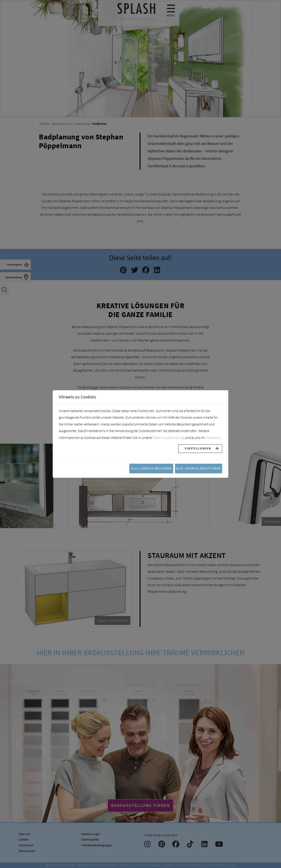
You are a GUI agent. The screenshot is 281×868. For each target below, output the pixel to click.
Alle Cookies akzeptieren (199, 468)
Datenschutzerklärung (169, 438)
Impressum (213, 438)
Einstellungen (198, 448)
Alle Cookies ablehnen (151, 468)
